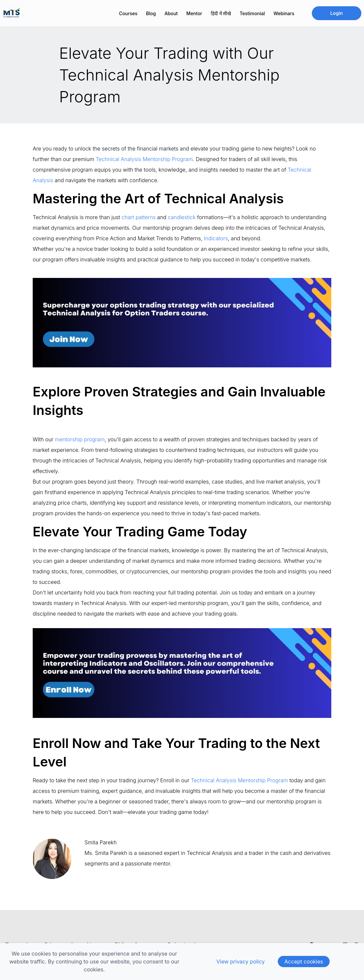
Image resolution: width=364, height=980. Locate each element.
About (171, 13)
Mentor (194, 13)
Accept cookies (304, 962)
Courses (128, 13)
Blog (151, 13)
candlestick (182, 217)
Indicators (216, 238)
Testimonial (252, 13)
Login (337, 13)
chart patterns (139, 217)
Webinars (284, 13)
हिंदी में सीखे (221, 13)
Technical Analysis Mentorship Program (144, 159)
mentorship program (80, 439)
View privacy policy (241, 962)
